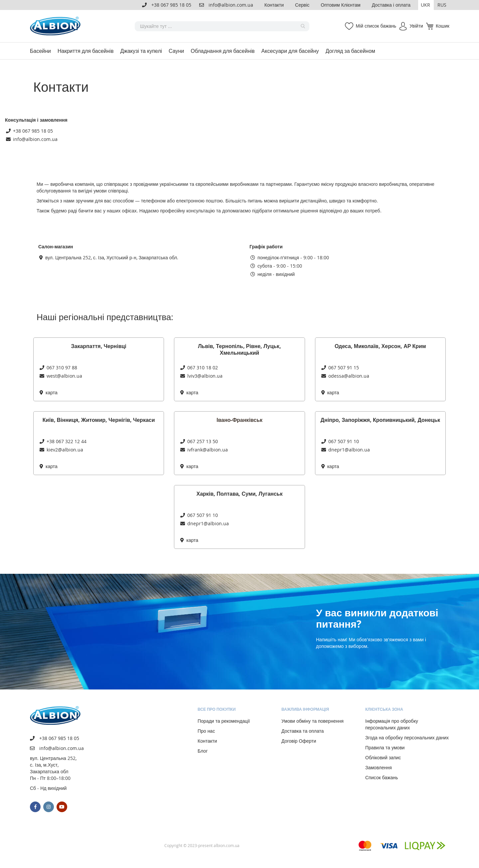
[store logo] (57, 26)
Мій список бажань (376, 26)
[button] (426, 5)
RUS (442, 5)
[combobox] (222, 26)
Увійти (416, 26)
